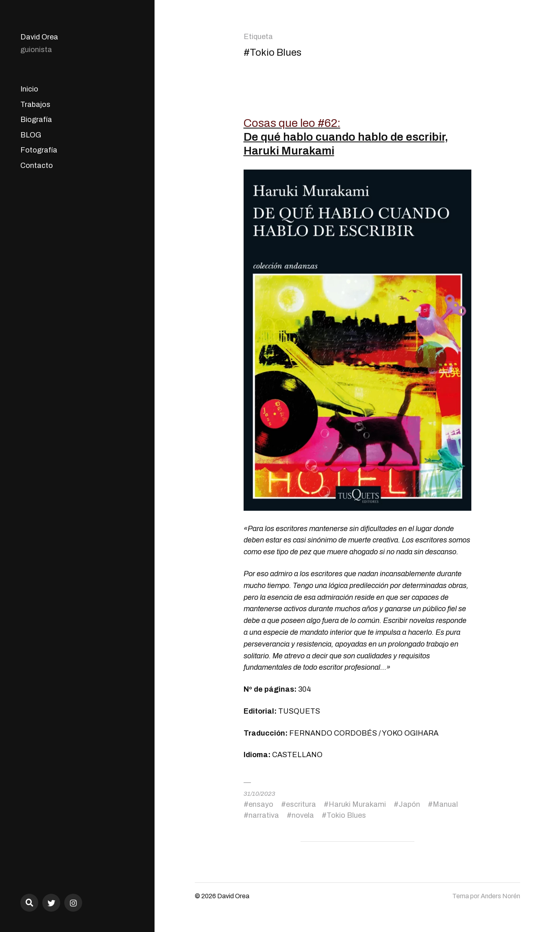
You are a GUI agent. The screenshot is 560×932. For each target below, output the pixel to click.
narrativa (264, 815)
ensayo (261, 804)
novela (303, 815)
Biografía (36, 120)
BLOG (31, 135)
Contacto (37, 165)
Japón (409, 804)
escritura (301, 804)
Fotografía (39, 150)
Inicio (29, 89)
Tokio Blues (346, 815)
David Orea (39, 37)
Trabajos (35, 105)
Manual (445, 804)
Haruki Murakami (357, 804)
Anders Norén (500, 896)
